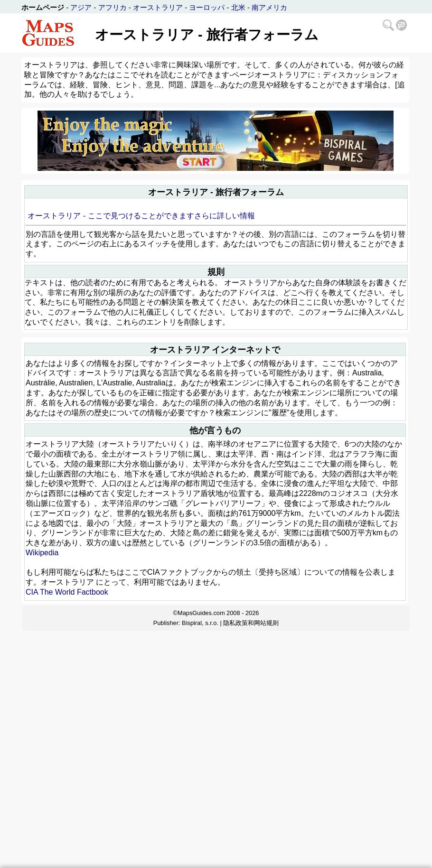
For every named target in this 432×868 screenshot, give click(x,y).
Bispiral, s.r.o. (200, 623)
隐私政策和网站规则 (251, 623)
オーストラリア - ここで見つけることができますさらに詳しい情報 (141, 216)
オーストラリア (158, 7)
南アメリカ (269, 7)
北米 (238, 7)
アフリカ (113, 7)
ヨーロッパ (207, 7)
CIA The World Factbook (67, 592)
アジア (81, 7)
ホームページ (43, 7)
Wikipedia (42, 553)
